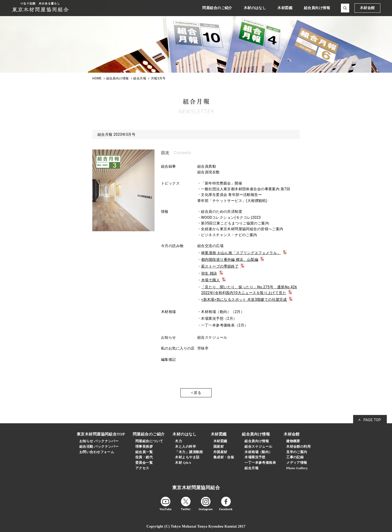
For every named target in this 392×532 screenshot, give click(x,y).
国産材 (219, 446)
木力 (178, 441)
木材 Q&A (183, 463)
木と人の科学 (185, 446)
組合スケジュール (258, 446)
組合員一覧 (144, 452)
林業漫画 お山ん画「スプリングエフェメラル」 (241, 253)
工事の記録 (295, 457)
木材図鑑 (220, 441)
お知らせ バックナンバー (99, 441)
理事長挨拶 (144, 446)
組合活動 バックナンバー (99, 446)
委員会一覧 (144, 463)
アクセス (142, 468)
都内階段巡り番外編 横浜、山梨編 (230, 260)
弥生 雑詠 (209, 273)
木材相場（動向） (258, 452)
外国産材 (220, 452)
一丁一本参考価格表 (260, 463)
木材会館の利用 (298, 446)
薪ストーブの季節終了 (220, 266)
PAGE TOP (372, 420)
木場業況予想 (255, 457)
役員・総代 (144, 457)
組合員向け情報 (257, 441)
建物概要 (293, 441)
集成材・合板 (224, 457)
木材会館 (367, 8)
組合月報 (251, 468)
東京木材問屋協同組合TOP (101, 434)
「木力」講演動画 (189, 452)
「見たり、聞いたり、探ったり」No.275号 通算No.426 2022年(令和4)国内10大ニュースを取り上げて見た (249, 290)
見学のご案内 (297, 452)
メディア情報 (297, 463)
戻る (196, 393)
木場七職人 (211, 280)
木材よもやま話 (187, 457)
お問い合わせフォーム (97, 452)
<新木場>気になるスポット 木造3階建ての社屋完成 (244, 299)
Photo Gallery (297, 468)
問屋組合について (149, 441)
